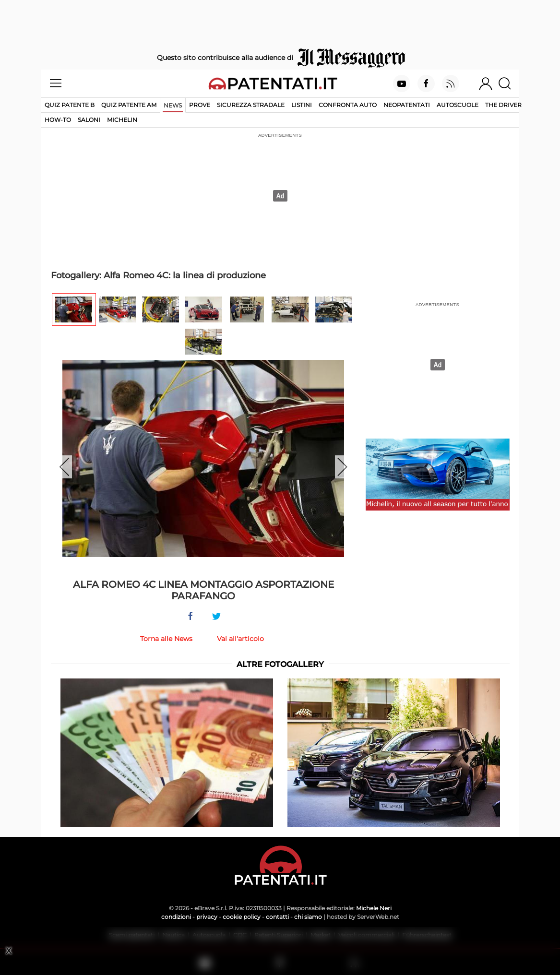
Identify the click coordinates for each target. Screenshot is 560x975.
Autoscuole (458, 105)
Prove (200, 105)
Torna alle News (166, 639)
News (173, 105)
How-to (58, 120)
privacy (207, 917)
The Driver (503, 105)
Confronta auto (348, 105)
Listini (302, 105)
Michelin (122, 120)
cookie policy (242, 917)
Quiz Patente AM (129, 105)
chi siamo (308, 917)
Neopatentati (407, 105)
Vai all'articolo (240, 639)
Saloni (89, 120)
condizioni (176, 917)
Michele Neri (374, 908)
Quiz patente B (70, 105)
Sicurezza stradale (251, 105)
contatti (277, 917)
